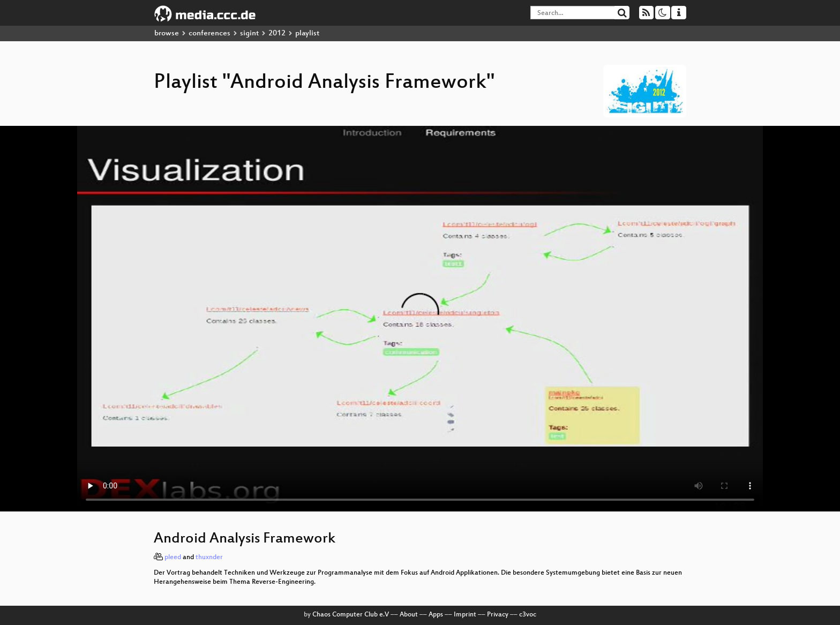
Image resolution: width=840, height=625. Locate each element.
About (409, 615)
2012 (277, 33)
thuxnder (209, 558)
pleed (173, 558)
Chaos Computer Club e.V (351, 615)
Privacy (498, 615)
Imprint (465, 615)
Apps (436, 615)
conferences (209, 33)
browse (167, 33)
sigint (249, 33)
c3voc (528, 615)
